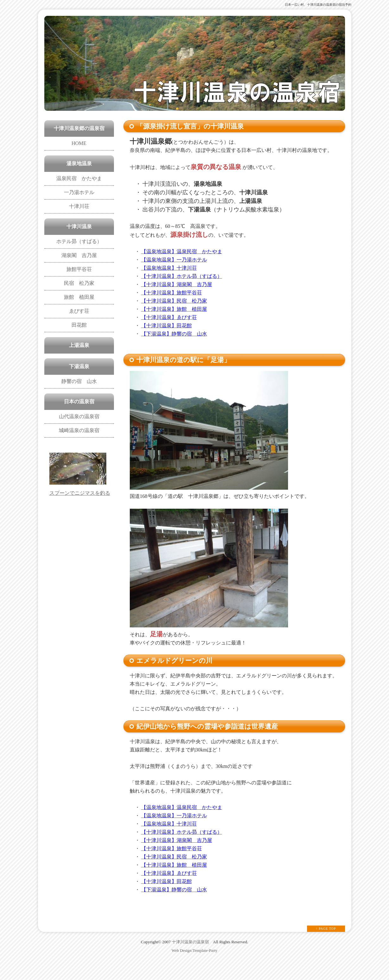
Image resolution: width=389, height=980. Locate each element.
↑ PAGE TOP (326, 929)
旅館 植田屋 (79, 297)
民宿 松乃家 (79, 283)
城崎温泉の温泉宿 (79, 430)
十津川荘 (79, 206)
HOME (79, 143)
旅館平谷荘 (79, 269)
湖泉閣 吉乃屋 (79, 255)
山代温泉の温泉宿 (79, 416)
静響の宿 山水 (79, 381)
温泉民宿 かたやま (79, 178)
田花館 (79, 325)
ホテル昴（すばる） (79, 241)
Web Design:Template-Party (194, 951)
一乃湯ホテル (79, 192)
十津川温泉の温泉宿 (190, 942)
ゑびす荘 (79, 311)
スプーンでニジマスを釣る (80, 493)
